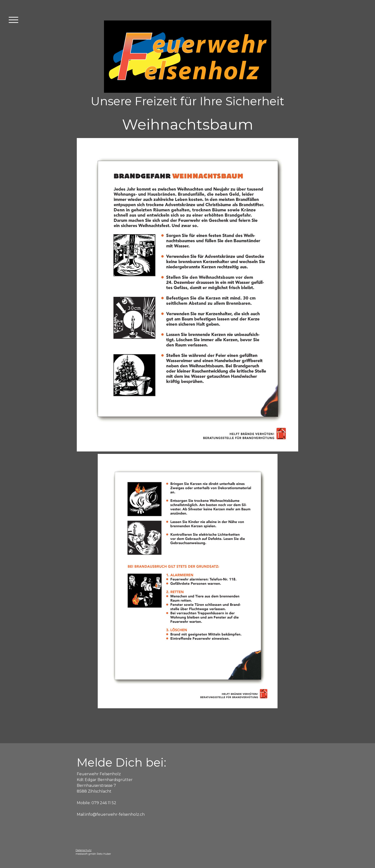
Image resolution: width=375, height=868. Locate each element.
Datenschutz (84, 850)
